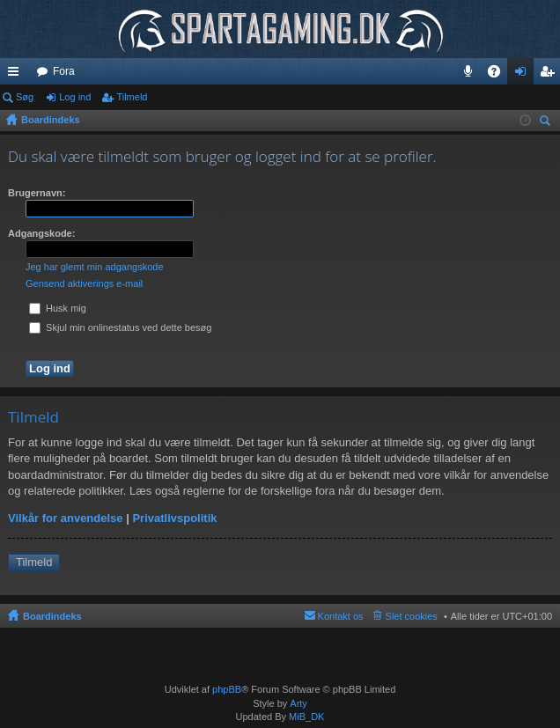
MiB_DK (305, 717)
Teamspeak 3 (472, 75)
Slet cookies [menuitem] (412, 616)
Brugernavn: (37, 193)
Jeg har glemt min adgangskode (95, 267)
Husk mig (58, 308)
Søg (25, 97)
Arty (298, 703)
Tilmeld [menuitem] (552, 75)
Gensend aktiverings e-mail (84, 283)
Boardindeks (52, 616)
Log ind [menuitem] (524, 75)
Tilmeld (132, 97)
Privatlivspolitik (174, 518)
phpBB (227, 689)
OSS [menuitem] (500, 75)
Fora (64, 71)
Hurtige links (17, 75)
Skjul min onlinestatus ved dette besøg (120, 327)
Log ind (75, 97)
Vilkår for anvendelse (66, 518)
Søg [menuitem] (548, 123)
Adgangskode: (41, 233)
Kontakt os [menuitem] (341, 616)
